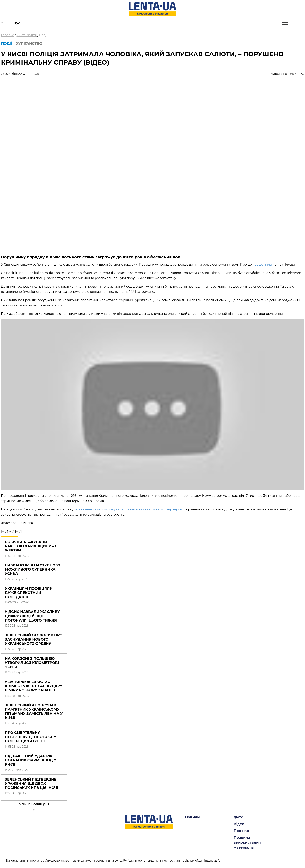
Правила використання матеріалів (247, 842)
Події (43, 35)
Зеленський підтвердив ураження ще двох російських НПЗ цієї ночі (32, 784)
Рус (17, 23)
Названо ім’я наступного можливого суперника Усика (33, 569)
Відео (239, 824)
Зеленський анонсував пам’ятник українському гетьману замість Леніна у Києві (34, 712)
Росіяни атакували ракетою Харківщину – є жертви (31, 546)
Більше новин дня (34, 804)
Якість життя (27, 35)
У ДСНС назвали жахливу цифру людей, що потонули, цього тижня (32, 616)
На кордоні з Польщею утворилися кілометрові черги (32, 663)
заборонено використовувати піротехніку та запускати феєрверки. (129, 509)
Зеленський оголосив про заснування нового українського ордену (34, 639)
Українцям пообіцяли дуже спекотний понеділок (29, 593)
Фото (238, 817)
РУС (301, 74)
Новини (192, 817)
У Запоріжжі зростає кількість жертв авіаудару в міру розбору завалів (34, 686)
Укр (4, 23)
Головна (8, 35)
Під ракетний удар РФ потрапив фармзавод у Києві (31, 760)
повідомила (262, 264)
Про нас (241, 831)
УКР (293, 74)
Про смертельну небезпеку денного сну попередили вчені (31, 737)
